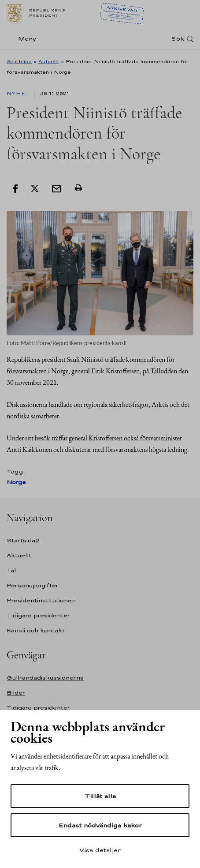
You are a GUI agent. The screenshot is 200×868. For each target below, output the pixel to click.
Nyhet (19, 94)
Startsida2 (23, 540)
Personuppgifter (33, 585)
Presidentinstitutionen (41, 600)
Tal (11, 570)
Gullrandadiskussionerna (45, 678)
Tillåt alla (100, 796)
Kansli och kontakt (36, 630)
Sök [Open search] (178, 39)
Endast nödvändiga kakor (100, 825)
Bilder (16, 693)
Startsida (19, 61)
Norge (16, 482)
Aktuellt (49, 61)
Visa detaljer (100, 850)
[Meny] (24, 39)
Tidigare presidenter (38, 615)
